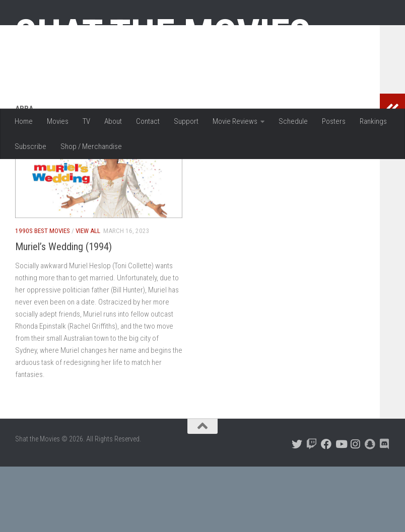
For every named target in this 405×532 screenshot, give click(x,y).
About (113, 121)
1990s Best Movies (43, 296)
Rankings (373, 121)
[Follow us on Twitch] (312, 510)
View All (88, 296)
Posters (334, 121)
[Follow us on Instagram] (355, 510)
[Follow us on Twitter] (297, 510)
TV (86, 121)
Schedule (293, 121)
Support (186, 121)
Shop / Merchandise (91, 146)
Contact (148, 121)
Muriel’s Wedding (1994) (63, 312)
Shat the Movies (163, 34)
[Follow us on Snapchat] (370, 510)
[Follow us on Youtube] (341, 510)
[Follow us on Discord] (385, 510)
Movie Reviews (235, 121)
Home (24, 121)
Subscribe (30, 146)
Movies (58, 121)
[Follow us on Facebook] (326, 510)
